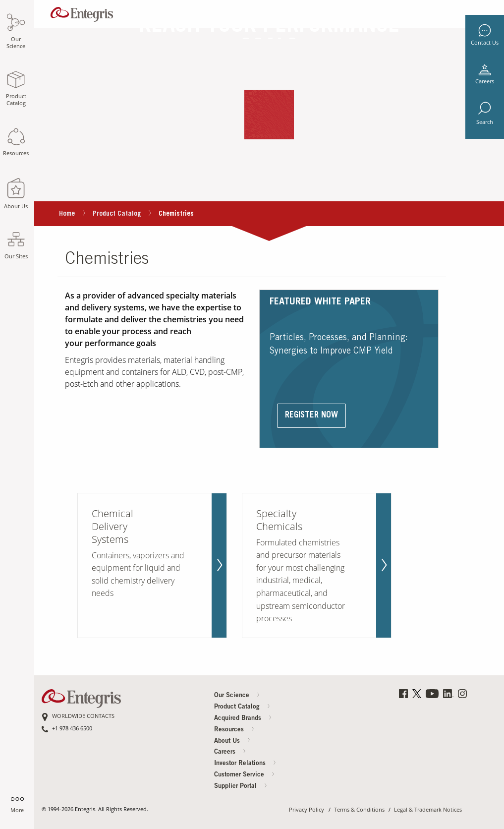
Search (485, 122)
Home (67, 214)
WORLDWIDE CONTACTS (83, 716)
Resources (234, 730)
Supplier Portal (241, 787)
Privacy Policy (307, 810)
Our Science (237, 696)
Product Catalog (117, 214)
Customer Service (245, 775)
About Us (232, 741)
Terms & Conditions (359, 810)
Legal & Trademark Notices (428, 810)
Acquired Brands (243, 719)
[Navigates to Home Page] (82, 12)
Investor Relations (245, 764)
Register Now (311, 416)
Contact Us (485, 43)
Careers (485, 81)
